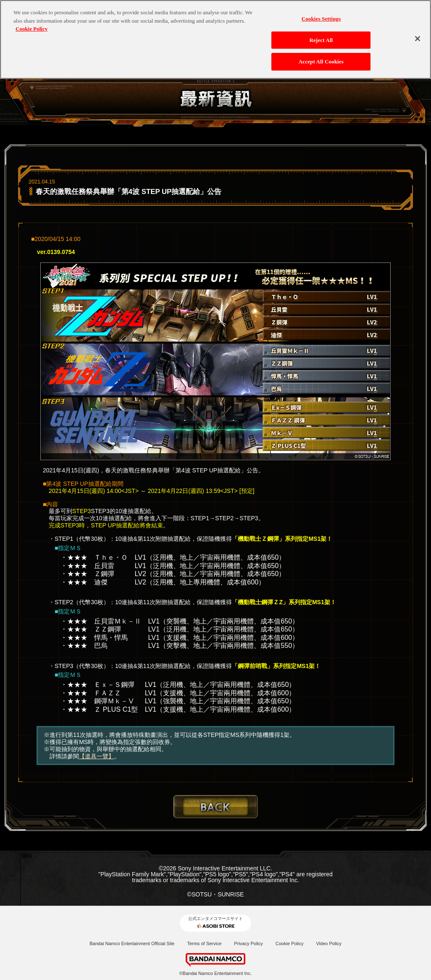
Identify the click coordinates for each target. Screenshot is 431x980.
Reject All (321, 35)
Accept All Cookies (321, 57)
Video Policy (329, 943)
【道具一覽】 (97, 756)
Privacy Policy (248, 943)
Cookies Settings (321, 14)
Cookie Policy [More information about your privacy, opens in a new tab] (32, 24)
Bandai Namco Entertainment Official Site (132, 943)
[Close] (418, 34)
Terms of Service (204, 943)
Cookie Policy (290, 943)
